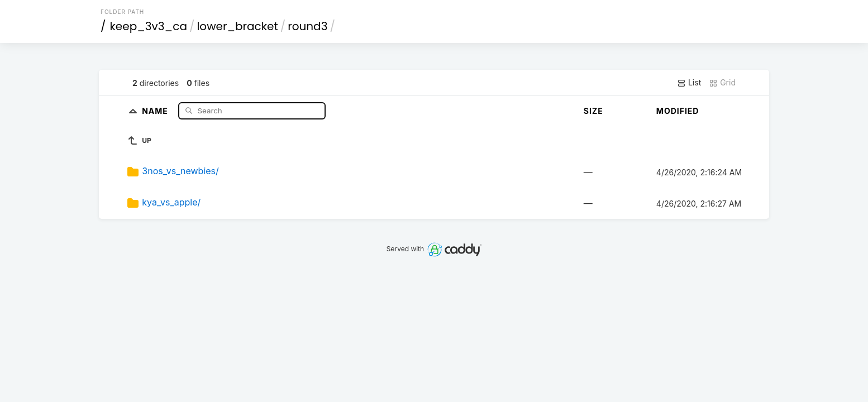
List (689, 83)
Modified (678, 111)
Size (593, 111)
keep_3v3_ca (149, 26)
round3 (307, 26)
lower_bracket (237, 26)
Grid (722, 83)
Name (156, 110)
